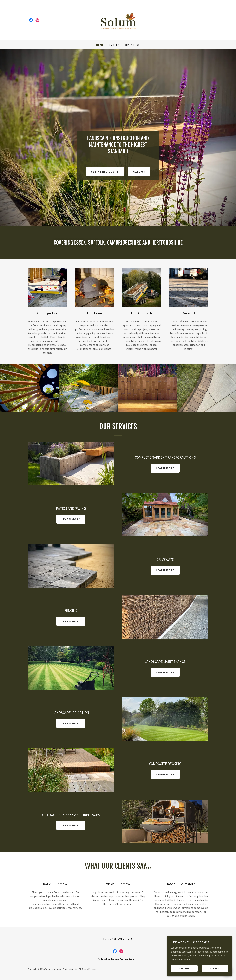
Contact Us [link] (132, 45)
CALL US (139, 172)
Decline (184, 968)
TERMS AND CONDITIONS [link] (118, 939)
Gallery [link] (114, 45)
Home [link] (100, 45)
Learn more (165, 468)
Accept (215, 968)
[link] (31, 20)
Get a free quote (105, 172)
